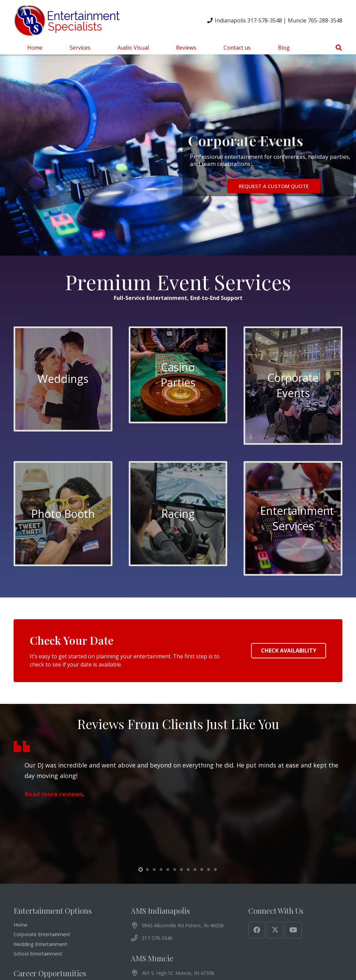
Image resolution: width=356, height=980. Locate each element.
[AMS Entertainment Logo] (68, 20)
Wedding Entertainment (40, 944)
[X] (275, 930)
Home (21, 925)
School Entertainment (38, 954)
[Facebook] (257, 930)
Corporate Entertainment (42, 934)
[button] (339, 48)
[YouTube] (293, 930)
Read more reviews (54, 794)
